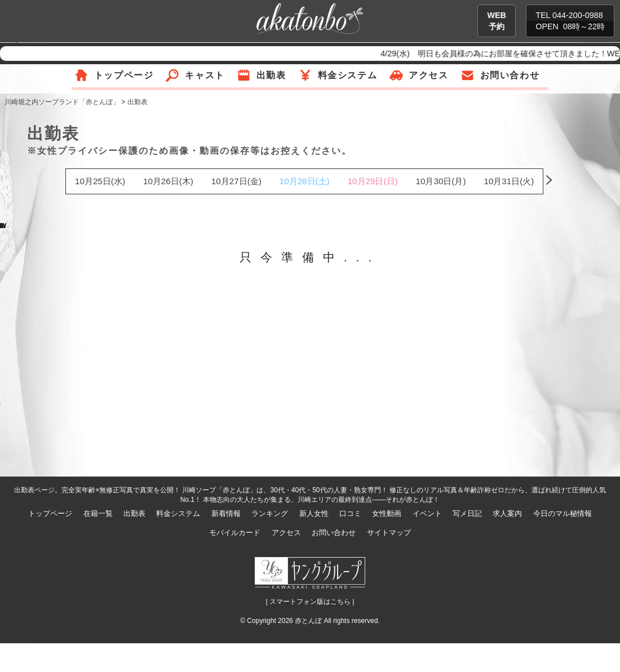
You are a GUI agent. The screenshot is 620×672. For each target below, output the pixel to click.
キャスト (205, 75)
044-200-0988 (578, 15)
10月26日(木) (168, 181)
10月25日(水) (100, 181)
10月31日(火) (509, 181)
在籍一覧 (98, 513)
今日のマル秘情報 (563, 513)
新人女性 (314, 513)
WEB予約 (497, 21)
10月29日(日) (373, 181)
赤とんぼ (308, 621)
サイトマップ (389, 533)
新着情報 (226, 513)
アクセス (428, 75)
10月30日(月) (441, 181)
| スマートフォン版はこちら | (310, 602)
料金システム (348, 75)
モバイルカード (235, 533)
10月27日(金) (236, 181)
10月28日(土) (305, 181)
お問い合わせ (510, 75)
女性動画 (387, 513)
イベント (427, 513)
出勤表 (271, 75)
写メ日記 (467, 513)
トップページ (124, 75)
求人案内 (507, 513)
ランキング (270, 513)
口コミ (350, 513)
